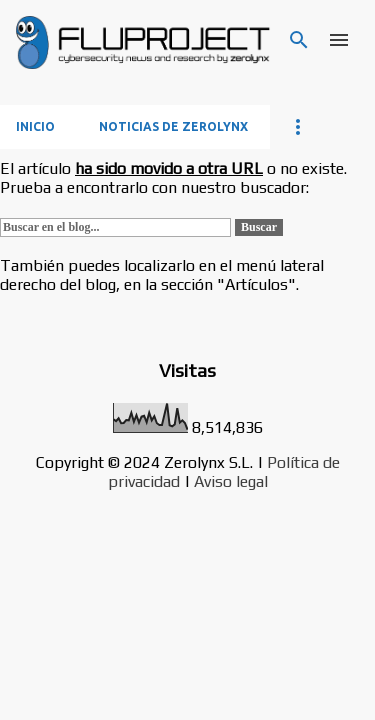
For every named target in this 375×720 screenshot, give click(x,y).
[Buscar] (299, 40)
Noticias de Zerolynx (173, 126)
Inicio (35, 126)
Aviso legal (231, 481)
